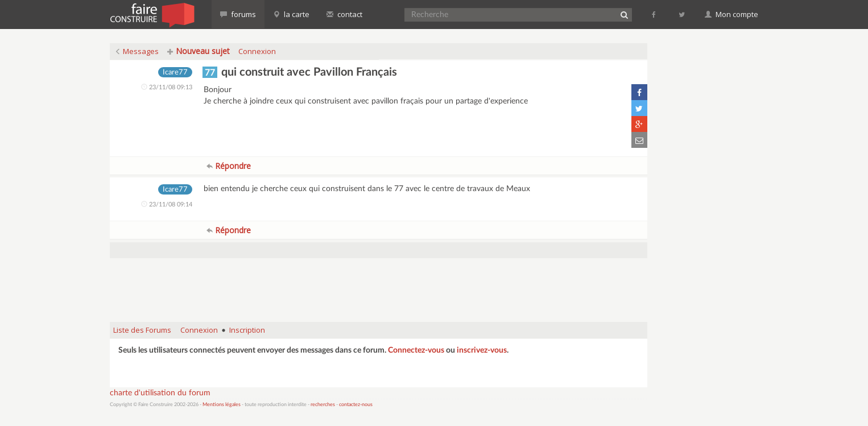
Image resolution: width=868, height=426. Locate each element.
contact (344, 14)
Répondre (229, 166)
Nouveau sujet (199, 51)
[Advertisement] (379, 284)
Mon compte (731, 14)
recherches (323, 405)
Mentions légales (222, 405)
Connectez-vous (416, 350)
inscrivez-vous (482, 350)
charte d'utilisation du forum (160, 393)
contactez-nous (356, 405)
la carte (291, 14)
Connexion (257, 51)
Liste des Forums (142, 330)
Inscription (247, 330)
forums (238, 14)
